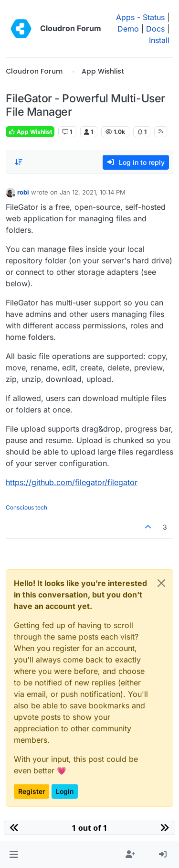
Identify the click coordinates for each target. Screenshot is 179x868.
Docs (155, 29)
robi (23, 192)
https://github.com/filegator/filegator (72, 482)
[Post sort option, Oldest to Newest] (19, 162)
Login (65, 791)
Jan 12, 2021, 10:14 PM (93, 192)
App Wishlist (30, 132)
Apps (125, 17)
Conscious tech (26, 507)
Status (154, 17)
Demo (128, 29)
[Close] (161, 583)
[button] (14, 855)
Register (32, 791)
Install (159, 40)
